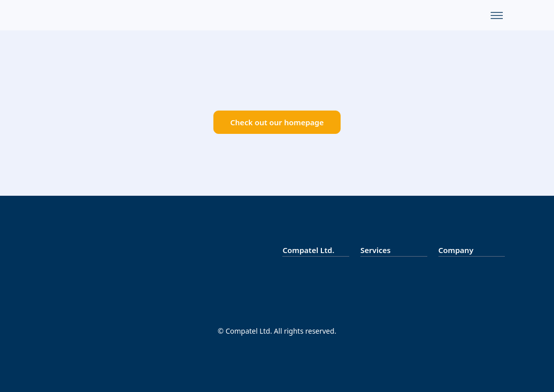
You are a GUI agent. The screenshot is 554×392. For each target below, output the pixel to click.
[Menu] (497, 15)
